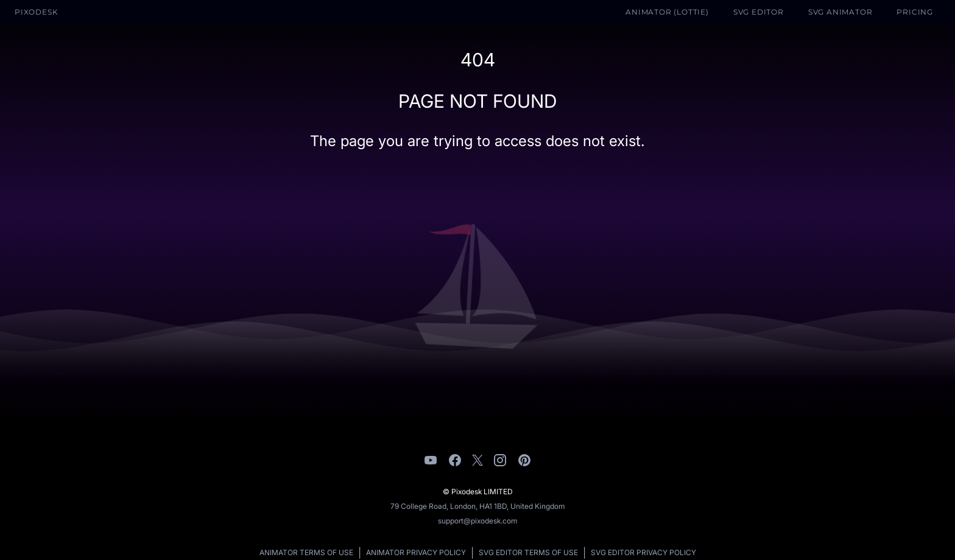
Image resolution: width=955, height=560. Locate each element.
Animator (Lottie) (667, 12)
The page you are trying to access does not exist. (477, 141)
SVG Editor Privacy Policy (643, 552)
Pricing (915, 12)
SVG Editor (759, 12)
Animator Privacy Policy (416, 552)
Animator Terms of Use (306, 552)
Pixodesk (36, 12)
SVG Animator (840, 12)
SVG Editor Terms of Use (528, 552)
